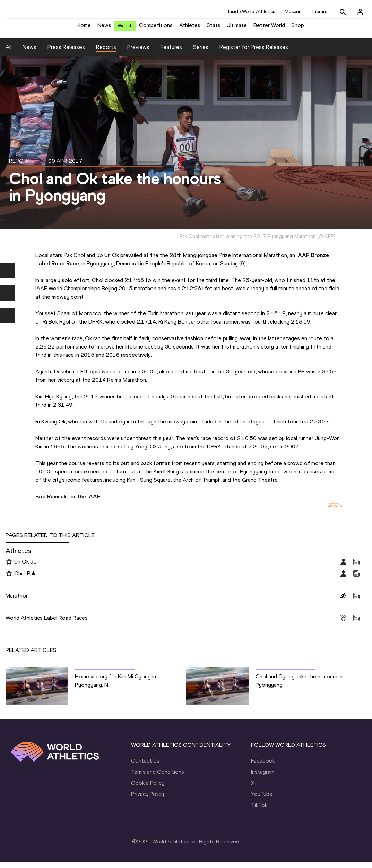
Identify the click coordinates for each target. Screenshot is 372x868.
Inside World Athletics (252, 12)
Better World (269, 28)
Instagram (263, 777)
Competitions (156, 28)
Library (320, 12)
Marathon (17, 601)
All (8, 52)
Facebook (263, 766)
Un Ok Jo (25, 567)
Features (171, 52)
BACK (335, 510)
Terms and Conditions (158, 777)
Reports (106, 52)
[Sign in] (360, 12)
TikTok (259, 811)
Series (201, 52)
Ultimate (237, 28)
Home (84, 28)
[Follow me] (9, 567)
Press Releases (66, 52)
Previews (138, 52)
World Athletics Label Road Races (47, 623)
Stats (214, 28)
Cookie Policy (148, 788)
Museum (294, 12)
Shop (298, 28)
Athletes (190, 28)
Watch (125, 28)
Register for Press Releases (254, 52)
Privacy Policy (148, 800)
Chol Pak (25, 579)
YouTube (262, 800)
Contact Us (145, 766)
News (104, 28)
